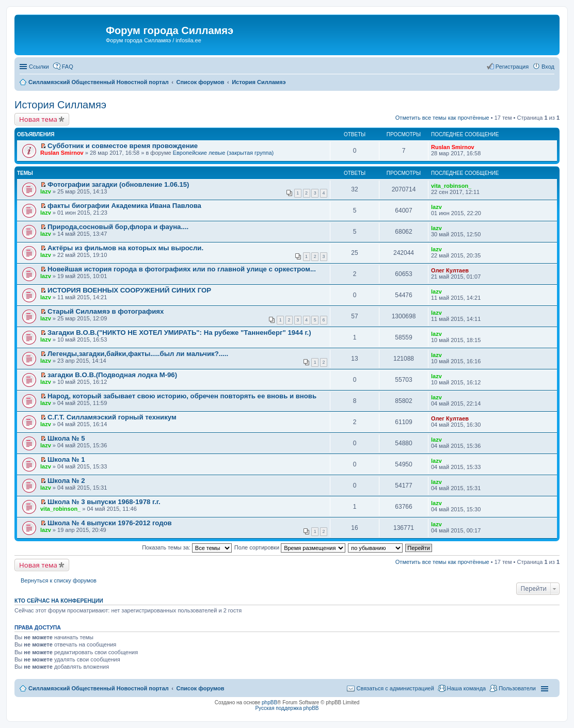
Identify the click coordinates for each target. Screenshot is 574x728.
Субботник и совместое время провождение (123, 146)
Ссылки (39, 67)
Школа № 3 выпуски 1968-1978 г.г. (104, 502)
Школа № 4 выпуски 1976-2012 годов (110, 523)
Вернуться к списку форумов (59, 580)
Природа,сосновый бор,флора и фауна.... (118, 227)
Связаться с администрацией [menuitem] (395, 688)
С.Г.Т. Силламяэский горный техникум (112, 417)
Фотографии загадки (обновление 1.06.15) (118, 184)
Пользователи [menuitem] (517, 688)
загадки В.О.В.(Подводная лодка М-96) (112, 375)
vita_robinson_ (451, 186)
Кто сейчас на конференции (59, 601)
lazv (46, 191)
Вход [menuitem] (548, 67)
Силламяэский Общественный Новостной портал (99, 688)
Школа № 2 (66, 481)
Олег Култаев (450, 270)
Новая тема (38, 119)
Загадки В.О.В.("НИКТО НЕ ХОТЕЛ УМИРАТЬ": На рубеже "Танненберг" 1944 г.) (179, 333)
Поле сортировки (290, 547)
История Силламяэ (60, 105)
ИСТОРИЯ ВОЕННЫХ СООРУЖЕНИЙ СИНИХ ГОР (129, 290)
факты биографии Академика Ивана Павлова (124, 206)
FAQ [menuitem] (68, 67)
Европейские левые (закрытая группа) (224, 153)
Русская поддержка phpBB (287, 708)
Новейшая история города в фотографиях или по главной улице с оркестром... (182, 269)
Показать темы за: (187, 547)
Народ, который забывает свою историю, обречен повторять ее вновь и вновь (182, 396)
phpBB (269, 702)
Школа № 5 (66, 438)
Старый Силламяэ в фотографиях (106, 311)
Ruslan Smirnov (62, 153)
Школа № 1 (66, 459)
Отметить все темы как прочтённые (442, 118)
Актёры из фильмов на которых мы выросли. (125, 248)
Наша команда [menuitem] (466, 688)
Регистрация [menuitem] (512, 67)
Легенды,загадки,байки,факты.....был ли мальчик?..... (138, 354)
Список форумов (200, 688)
